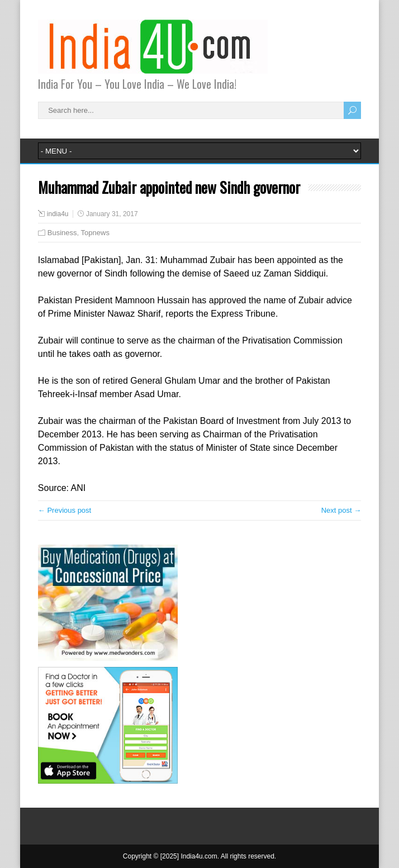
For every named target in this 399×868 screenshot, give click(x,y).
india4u (58, 214)
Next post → (341, 510)
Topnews (95, 233)
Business (62, 233)
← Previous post (65, 510)
